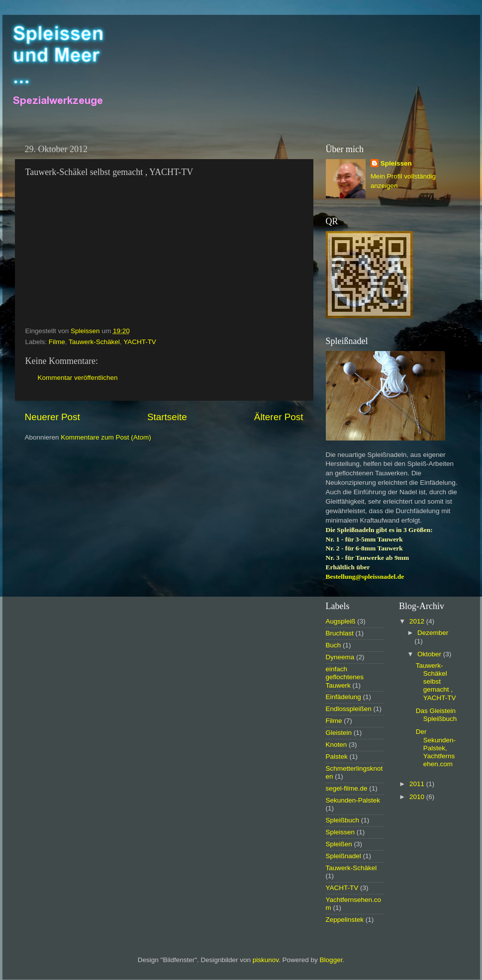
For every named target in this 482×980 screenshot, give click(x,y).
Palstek (337, 757)
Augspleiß (341, 621)
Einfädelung (343, 697)
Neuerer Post (52, 417)
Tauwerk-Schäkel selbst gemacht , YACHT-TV (436, 682)
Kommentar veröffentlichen (78, 378)
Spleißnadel (343, 856)
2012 (418, 621)
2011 (418, 784)
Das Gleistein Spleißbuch (436, 715)
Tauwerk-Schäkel (94, 342)
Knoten (337, 745)
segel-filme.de (347, 788)
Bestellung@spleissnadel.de (365, 577)
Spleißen (339, 844)
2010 (418, 797)
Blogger (331, 960)
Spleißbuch (343, 820)
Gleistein (339, 733)
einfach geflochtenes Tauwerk (345, 677)
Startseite (167, 417)
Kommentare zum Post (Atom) (106, 437)
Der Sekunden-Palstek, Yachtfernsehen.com (436, 748)
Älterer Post (279, 417)
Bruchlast (340, 633)
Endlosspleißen (349, 709)
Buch (334, 645)
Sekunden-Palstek (353, 800)
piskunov (266, 960)
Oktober (430, 654)
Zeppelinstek (345, 920)
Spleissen (396, 163)
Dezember (433, 633)
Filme (57, 342)
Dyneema (340, 657)
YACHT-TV (140, 342)
